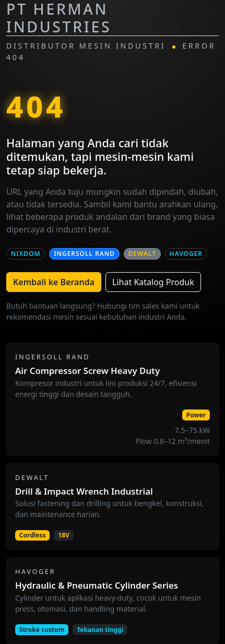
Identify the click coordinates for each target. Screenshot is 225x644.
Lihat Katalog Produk (153, 282)
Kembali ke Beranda (54, 282)
